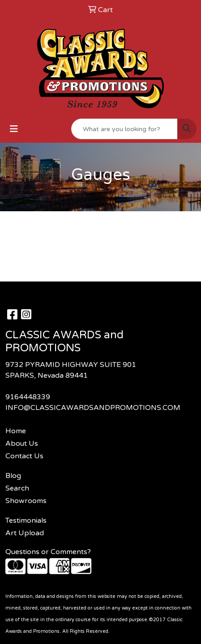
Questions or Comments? (48, 552)
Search (17, 488)
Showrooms (26, 501)
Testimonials (26, 520)
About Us (22, 444)
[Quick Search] (124, 129)
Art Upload (25, 533)
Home (16, 431)
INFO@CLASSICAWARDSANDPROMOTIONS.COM (93, 408)
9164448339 (28, 397)
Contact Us (24, 456)
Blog (13, 476)
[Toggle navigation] (14, 129)
